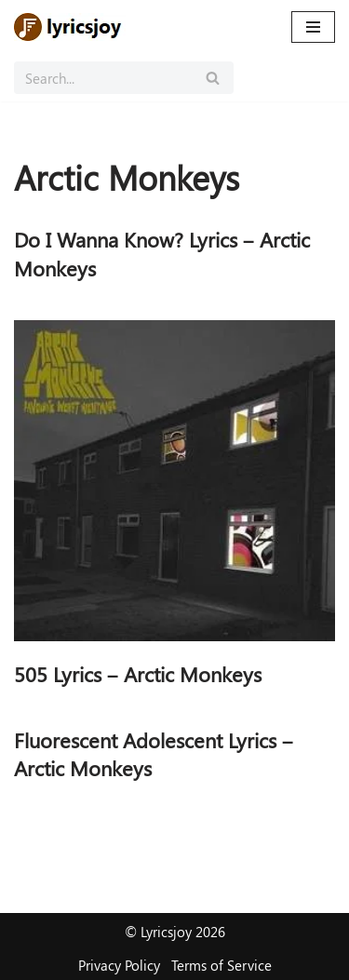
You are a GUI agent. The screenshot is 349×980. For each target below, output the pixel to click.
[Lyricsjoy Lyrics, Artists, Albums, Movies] (70, 27)
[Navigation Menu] (313, 27)
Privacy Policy (119, 965)
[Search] (103, 78)
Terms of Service (221, 965)
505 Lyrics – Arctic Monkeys (138, 674)
